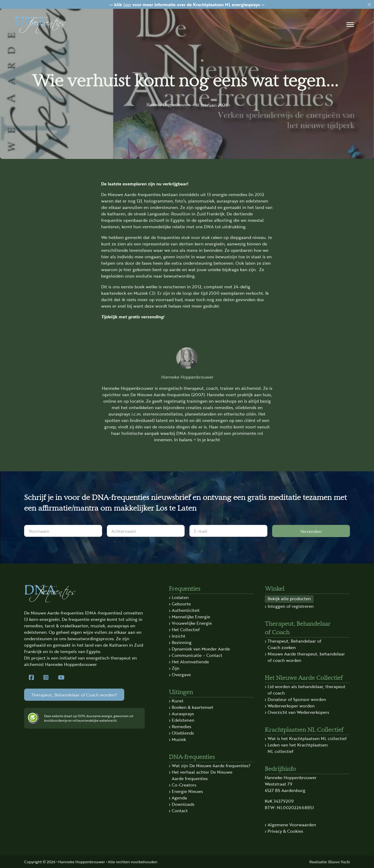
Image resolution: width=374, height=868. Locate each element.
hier (127, 4)
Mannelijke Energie (191, 616)
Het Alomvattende (190, 661)
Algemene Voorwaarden (292, 824)
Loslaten (180, 597)
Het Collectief (186, 629)
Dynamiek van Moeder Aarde (201, 649)
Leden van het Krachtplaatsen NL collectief (298, 748)
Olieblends (183, 733)
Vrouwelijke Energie (192, 623)
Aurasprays (183, 713)
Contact (180, 810)
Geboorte (181, 604)
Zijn (176, 668)
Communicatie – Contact (197, 655)
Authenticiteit (186, 610)
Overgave (181, 674)
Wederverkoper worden (291, 706)
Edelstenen (183, 720)
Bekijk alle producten (289, 598)
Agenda (179, 797)
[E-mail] (228, 531)
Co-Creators (184, 785)
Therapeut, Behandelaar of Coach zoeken (294, 644)
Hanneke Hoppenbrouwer (169, 105)
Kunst (178, 700)
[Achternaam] (146, 531)
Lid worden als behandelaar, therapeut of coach (306, 689)
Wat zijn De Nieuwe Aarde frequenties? (211, 765)
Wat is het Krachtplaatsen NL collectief (307, 738)
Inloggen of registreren (291, 606)
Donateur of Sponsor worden (297, 699)
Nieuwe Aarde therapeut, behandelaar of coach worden (306, 657)
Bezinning (182, 642)
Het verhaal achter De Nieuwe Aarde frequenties (202, 775)
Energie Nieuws (187, 791)
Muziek (179, 739)
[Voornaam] (63, 531)
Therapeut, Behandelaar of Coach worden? (74, 695)
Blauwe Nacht (339, 862)
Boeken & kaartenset (192, 707)
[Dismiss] (369, 5)
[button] (350, 25)
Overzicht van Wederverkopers (298, 712)
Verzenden (311, 531)
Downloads (183, 804)
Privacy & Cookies (285, 831)
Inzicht (179, 636)
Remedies (182, 726)
